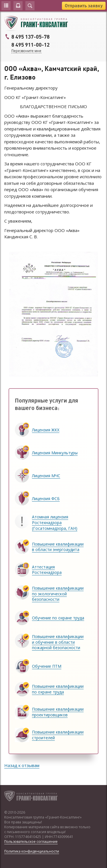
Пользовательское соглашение (31, 842)
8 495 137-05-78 (31, 37)
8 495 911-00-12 (31, 45)
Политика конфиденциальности (32, 851)
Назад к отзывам (22, 765)
